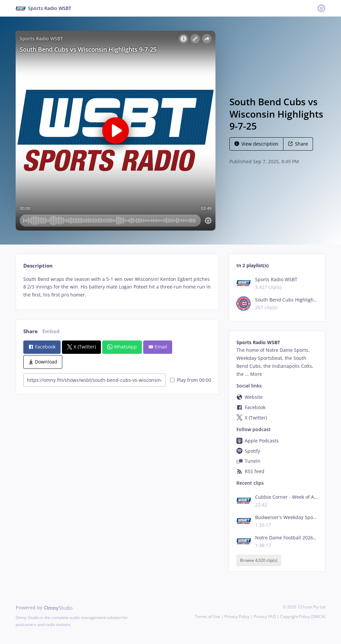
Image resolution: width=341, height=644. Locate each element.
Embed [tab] (51, 331)
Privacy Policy (237, 617)
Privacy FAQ (265, 617)
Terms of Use (208, 617)
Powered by (44, 608)
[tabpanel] (117, 287)
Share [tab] (30, 331)
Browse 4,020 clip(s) (259, 560)
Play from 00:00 (191, 380)
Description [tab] (38, 266)
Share (298, 144)
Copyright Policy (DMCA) (303, 617)
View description (256, 144)
